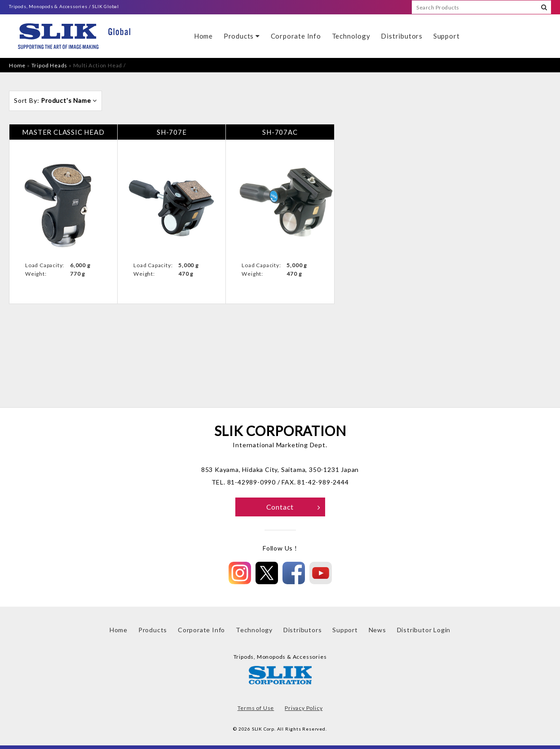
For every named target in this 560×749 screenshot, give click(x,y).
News (377, 630)
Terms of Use (256, 708)
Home (203, 36)
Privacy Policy (304, 708)
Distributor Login (424, 630)
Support (447, 36)
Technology (351, 36)
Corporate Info (296, 36)
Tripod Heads (50, 65)
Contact (293, 507)
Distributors (402, 36)
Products (242, 36)
